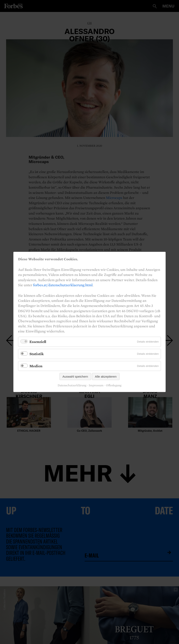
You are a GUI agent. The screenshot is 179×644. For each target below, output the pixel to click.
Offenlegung (114, 386)
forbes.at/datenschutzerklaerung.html (63, 285)
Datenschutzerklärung (72, 386)
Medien (36, 366)
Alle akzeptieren (106, 377)
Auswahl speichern (75, 377)
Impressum (96, 386)
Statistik (37, 354)
